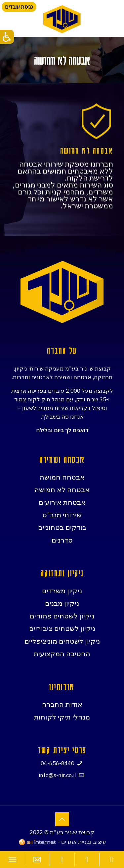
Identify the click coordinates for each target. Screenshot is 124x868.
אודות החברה (62, 704)
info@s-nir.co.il (57, 775)
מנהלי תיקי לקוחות (62, 717)
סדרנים (62, 540)
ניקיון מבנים (62, 603)
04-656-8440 (58, 763)
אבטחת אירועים (62, 502)
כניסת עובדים (19, 7)
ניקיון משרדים (62, 591)
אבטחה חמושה (62, 477)
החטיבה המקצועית (62, 654)
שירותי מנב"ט (62, 515)
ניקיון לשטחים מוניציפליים (62, 641)
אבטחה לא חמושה (62, 490)
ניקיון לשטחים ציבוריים (62, 628)
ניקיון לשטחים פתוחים (62, 616)
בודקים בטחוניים (62, 527)
